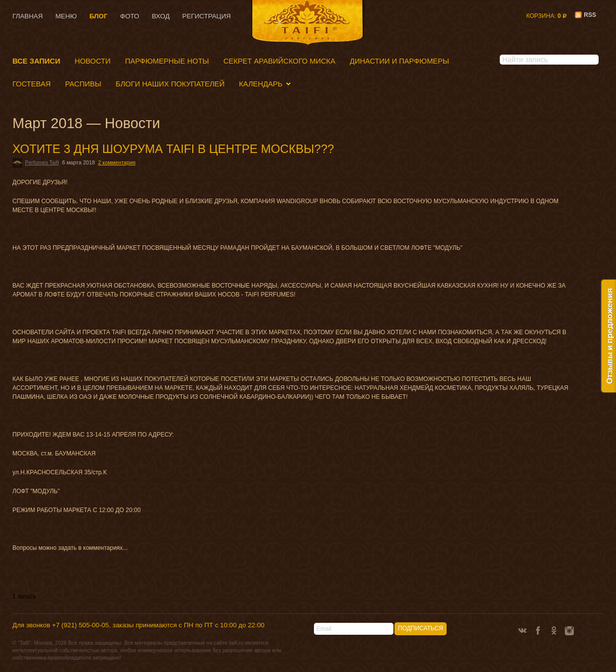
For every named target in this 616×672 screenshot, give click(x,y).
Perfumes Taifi (42, 162)
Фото (130, 16)
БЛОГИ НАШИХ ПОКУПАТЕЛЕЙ (170, 84)
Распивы (83, 84)
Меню (66, 16)
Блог (99, 16)
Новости (92, 61)
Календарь (261, 84)
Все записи (36, 61)
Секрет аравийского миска (279, 61)
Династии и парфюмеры (399, 61)
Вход (161, 16)
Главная (28, 16)
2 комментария (116, 162)
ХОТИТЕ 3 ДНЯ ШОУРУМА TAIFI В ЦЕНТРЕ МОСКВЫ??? (173, 149)
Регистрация (207, 16)
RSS (585, 15)
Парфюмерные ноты (167, 61)
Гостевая (32, 84)
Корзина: (546, 16)
